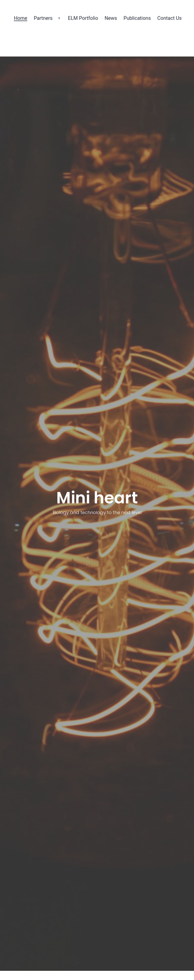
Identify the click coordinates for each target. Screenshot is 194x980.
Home (21, 18)
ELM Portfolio (83, 18)
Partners (43, 18)
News (111, 18)
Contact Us (170, 18)
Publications (137, 18)
